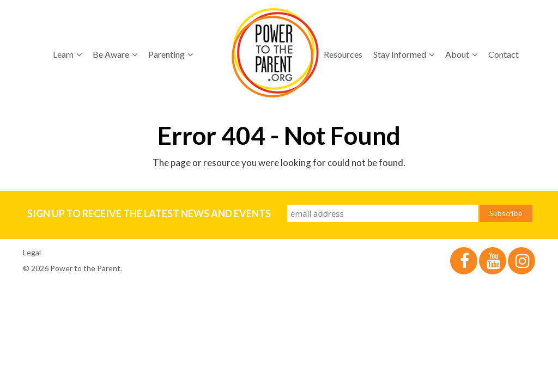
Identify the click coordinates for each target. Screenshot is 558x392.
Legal (32, 252)
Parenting (171, 54)
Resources (343, 54)
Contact (504, 54)
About (461, 54)
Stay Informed (404, 54)
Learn (67, 54)
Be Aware (115, 54)
